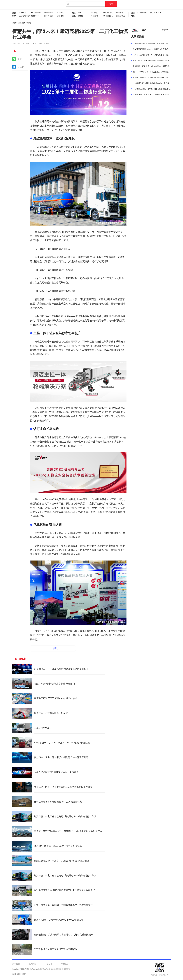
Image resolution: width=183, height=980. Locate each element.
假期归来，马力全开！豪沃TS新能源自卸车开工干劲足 (61, 757)
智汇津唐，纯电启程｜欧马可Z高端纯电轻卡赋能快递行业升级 (65, 816)
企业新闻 (60, 13)
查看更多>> (166, 30)
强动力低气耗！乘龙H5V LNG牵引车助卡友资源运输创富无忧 (64, 890)
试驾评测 (60, 16)
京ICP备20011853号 (19, 974)
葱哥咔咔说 (49, 13)
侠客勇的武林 (108, 13)
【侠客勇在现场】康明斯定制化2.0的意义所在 (152, 89)
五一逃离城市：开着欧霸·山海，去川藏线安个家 (58, 802)
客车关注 (35, 16)
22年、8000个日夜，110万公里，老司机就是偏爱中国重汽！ (158, 72)
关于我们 (16, 964)
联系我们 (32, 964)
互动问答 (94, 16)
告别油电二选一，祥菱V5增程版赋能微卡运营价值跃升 (61, 669)
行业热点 (94, 13)
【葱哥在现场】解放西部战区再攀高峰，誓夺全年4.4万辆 (156, 43)
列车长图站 (142, 13)
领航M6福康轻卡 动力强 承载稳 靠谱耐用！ (56, 684)
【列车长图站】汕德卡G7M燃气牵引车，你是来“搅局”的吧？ (158, 55)
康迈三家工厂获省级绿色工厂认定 (51, 713)
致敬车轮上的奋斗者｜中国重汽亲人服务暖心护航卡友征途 (63, 787)
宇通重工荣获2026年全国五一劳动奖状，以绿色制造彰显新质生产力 (68, 831)
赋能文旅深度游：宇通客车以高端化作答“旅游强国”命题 (62, 861)
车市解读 (120, 13)
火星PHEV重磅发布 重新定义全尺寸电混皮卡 (56, 772)
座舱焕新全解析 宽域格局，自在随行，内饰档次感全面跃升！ (65, 935)
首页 (14, 23)
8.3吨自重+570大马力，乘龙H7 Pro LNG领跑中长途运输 (62, 743)
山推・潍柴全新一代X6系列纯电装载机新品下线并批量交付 (63, 905)
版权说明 (65, 964)
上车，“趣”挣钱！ (43, 728)
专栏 (80, 13)
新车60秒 (22, 13)
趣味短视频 (49, 16)
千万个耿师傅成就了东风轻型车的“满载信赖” (56, 949)
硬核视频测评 (24, 16)
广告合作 (49, 964)
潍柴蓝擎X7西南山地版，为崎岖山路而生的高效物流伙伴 (156, 49)
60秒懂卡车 (36, 13)
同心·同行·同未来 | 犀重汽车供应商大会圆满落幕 (58, 846)
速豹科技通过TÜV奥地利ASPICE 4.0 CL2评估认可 (59, 920)
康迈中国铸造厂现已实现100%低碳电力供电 (56, 698)
